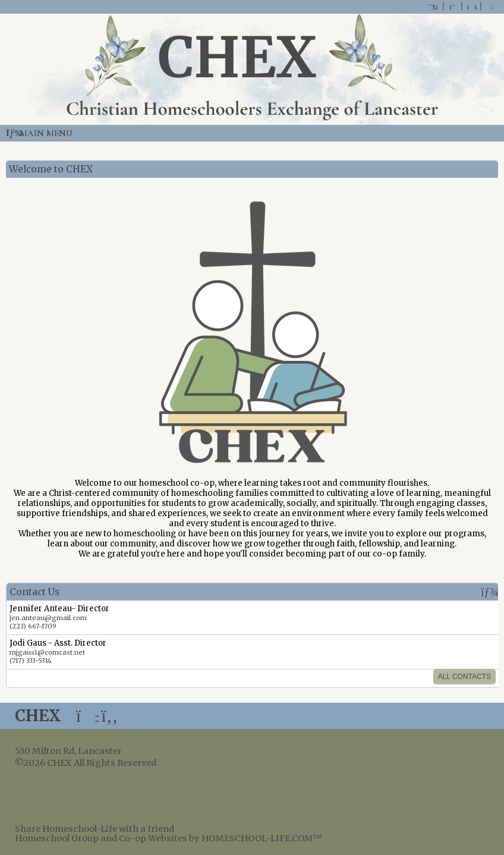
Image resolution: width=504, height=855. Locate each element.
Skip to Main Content (213, 763)
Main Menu (39, 133)
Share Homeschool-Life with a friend (94, 829)
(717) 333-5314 (31, 661)
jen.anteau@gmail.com (48, 618)
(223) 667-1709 (33, 626)
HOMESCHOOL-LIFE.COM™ (262, 838)
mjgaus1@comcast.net (47, 652)
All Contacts (464, 677)
